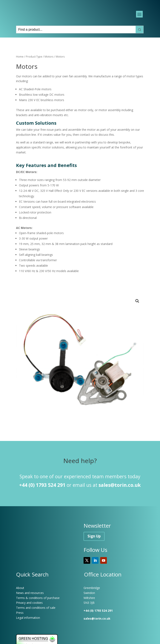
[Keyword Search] (76, 41)
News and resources (30, 604)
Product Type (34, 68)
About (20, 599)
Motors (49, 68)
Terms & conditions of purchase (38, 609)
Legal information (28, 628)
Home (20, 68)
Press (20, 623)
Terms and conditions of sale (36, 619)
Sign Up (94, 547)
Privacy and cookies (29, 614)
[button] (137, 312)
